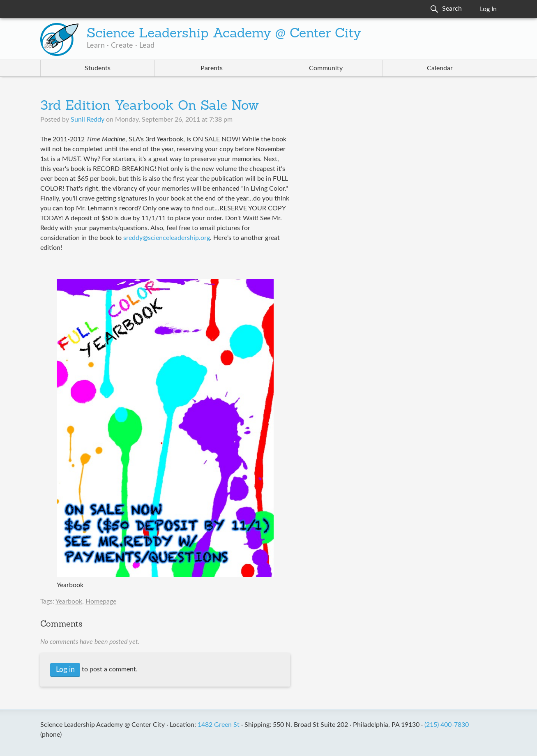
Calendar (440, 68)
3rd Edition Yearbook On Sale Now (150, 106)
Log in (65, 670)
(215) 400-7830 (447, 725)
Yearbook (69, 602)
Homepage (101, 602)
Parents (212, 68)
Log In (488, 9)
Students (98, 68)
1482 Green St (219, 725)
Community (326, 68)
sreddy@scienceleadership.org (167, 238)
